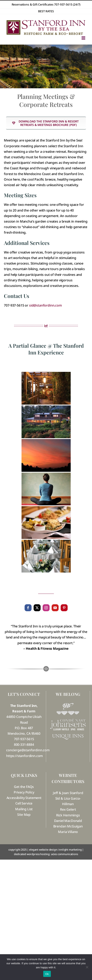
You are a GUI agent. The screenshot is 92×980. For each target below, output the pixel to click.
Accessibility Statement (24, 798)
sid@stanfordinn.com (45, 305)
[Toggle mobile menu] (84, 38)
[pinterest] (64, 608)
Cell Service (24, 803)
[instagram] (46, 608)
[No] (87, 967)
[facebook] (28, 608)
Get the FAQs (24, 787)
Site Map (24, 815)
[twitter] (37, 608)
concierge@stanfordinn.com (28, 750)
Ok (47, 974)
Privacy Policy (24, 792)
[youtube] (55, 608)
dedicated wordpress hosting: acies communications (46, 854)
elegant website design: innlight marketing (55, 850)
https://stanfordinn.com (24, 756)
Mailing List (24, 809)
